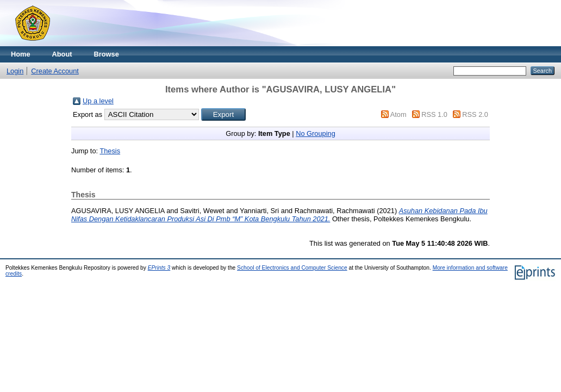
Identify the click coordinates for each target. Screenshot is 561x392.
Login (15, 71)
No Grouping (316, 133)
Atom (398, 114)
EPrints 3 (159, 268)
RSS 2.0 (475, 114)
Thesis (110, 151)
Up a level (98, 101)
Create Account (55, 71)
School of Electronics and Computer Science (292, 268)
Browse (107, 54)
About (62, 54)
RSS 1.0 (434, 114)
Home (21, 54)
